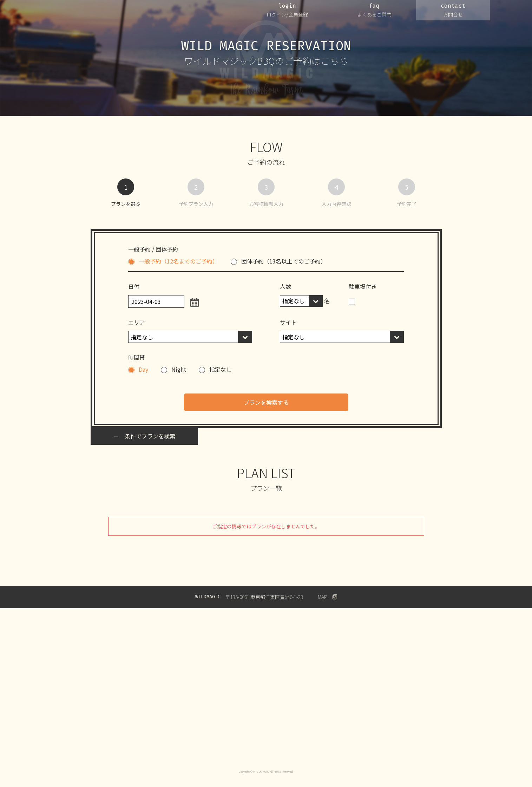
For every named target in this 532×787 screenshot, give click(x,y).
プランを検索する (266, 402)
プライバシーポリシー (170, 750)
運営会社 (127, 750)
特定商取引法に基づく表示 (347, 750)
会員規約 (248, 750)
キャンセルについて (289, 750)
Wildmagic (395, 750)
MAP (323, 597)
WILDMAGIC (85, 14)
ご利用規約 (216, 750)
